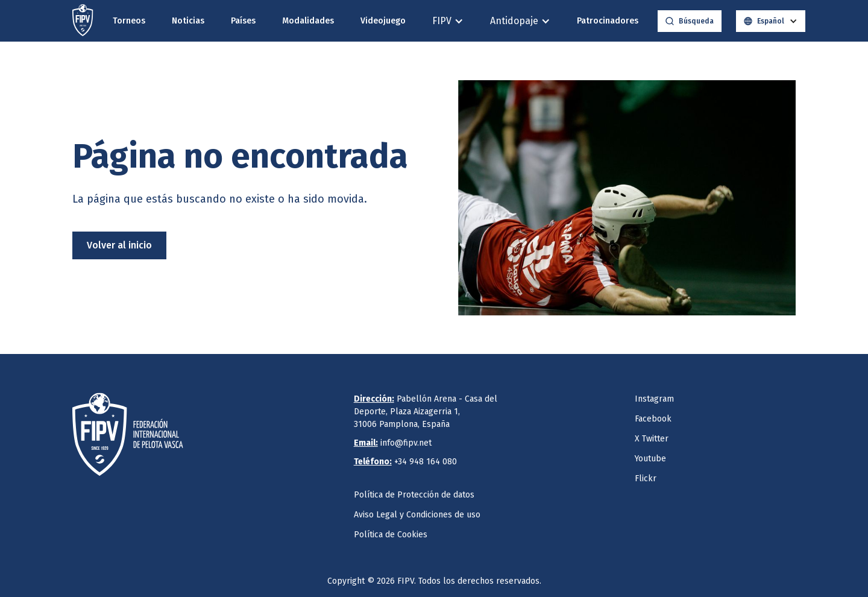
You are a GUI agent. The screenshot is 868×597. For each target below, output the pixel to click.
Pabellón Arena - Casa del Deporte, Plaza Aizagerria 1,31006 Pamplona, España (426, 412)
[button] (448, 21)
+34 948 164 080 (405, 462)
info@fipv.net (393, 443)
